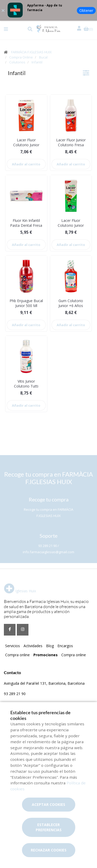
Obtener (86, 10)
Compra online (17, 655)
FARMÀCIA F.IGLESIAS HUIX (31, 52)
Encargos (65, 646)
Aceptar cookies (48, 804)
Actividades (33, 646)
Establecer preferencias (49, 827)
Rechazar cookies (49, 850)
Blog (50, 646)
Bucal (43, 57)
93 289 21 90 (15, 694)
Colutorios (17, 62)
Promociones (46, 655)
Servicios (13, 646)
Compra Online (21, 57)
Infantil (37, 62)
